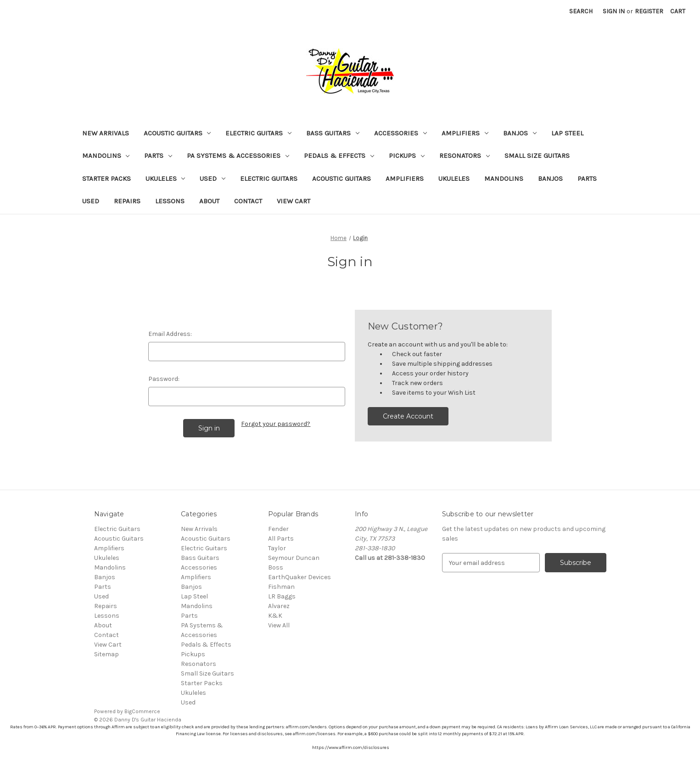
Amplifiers (465, 133)
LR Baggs (282, 596)
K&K (275, 616)
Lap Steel (567, 133)
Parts (158, 156)
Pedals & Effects (339, 156)
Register (649, 11)
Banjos (520, 133)
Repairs (127, 201)
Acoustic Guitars (177, 133)
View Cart (294, 201)
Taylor (277, 548)
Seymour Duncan (294, 558)
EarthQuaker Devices (300, 577)
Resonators (465, 156)
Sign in (614, 11)
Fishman (281, 587)
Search (581, 11)
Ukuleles (165, 179)
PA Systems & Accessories (238, 156)
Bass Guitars (333, 133)
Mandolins (106, 156)
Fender (278, 529)
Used (213, 179)
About (209, 201)
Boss (276, 567)
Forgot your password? (276, 424)
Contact (248, 201)
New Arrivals (106, 133)
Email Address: (170, 334)
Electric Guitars (258, 133)
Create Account (408, 416)
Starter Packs (106, 179)
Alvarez (279, 606)
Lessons (170, 201)
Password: (164, 379)
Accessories (400, 133)
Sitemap (106, 654)
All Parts (281, 539)
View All (279, 625)
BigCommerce (142, 711)
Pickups (407, 156)
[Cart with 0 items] (678, 11)
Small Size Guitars (537, 156)
